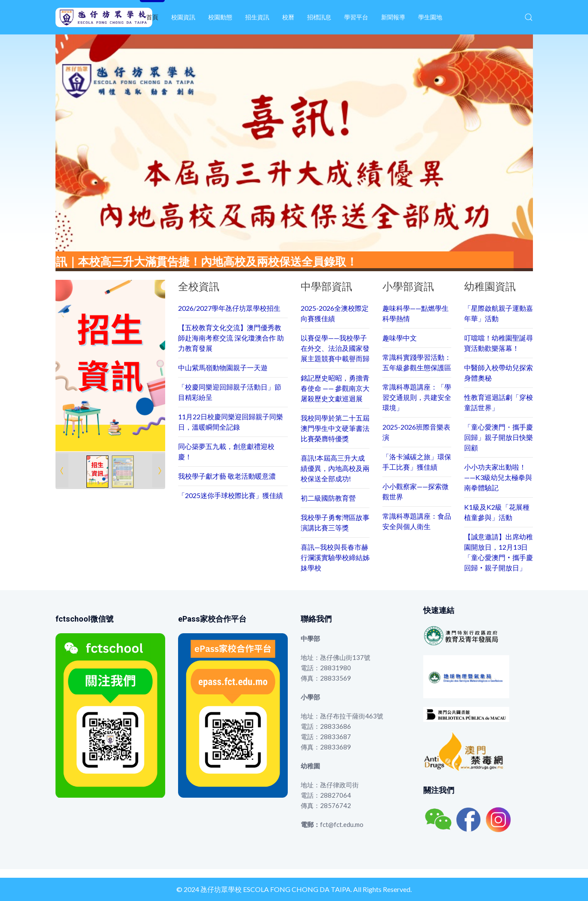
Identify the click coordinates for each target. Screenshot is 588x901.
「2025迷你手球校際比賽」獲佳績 (231, 495)
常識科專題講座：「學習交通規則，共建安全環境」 (417, 397)
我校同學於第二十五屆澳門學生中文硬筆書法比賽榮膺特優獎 (335, 428)
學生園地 (430, 17)
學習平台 (356, 17)
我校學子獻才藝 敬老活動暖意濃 (227, 476)
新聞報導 (393, 17)
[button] (529, 17)
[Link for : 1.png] (110, 366)
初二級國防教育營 (328, 498)
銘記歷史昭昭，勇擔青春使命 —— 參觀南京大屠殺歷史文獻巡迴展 (335, 388)
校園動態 (220, 17)
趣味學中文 (400, 338)
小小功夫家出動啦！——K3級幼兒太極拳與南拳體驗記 (498, 477)
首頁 (152, 17)
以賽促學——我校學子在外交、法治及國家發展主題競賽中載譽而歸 (335, 348)
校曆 (288, 17)
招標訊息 (319, 17)
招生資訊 (257, 17)
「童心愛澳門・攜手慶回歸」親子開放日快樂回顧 (499, 437)
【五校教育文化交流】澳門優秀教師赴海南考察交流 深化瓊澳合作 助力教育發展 (231, 338)
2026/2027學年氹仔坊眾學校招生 (229, 308)
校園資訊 (183, 17)
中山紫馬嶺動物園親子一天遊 (223, 367)
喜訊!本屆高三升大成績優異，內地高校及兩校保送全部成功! (335, 468)
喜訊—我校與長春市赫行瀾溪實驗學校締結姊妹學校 (335, 557)
